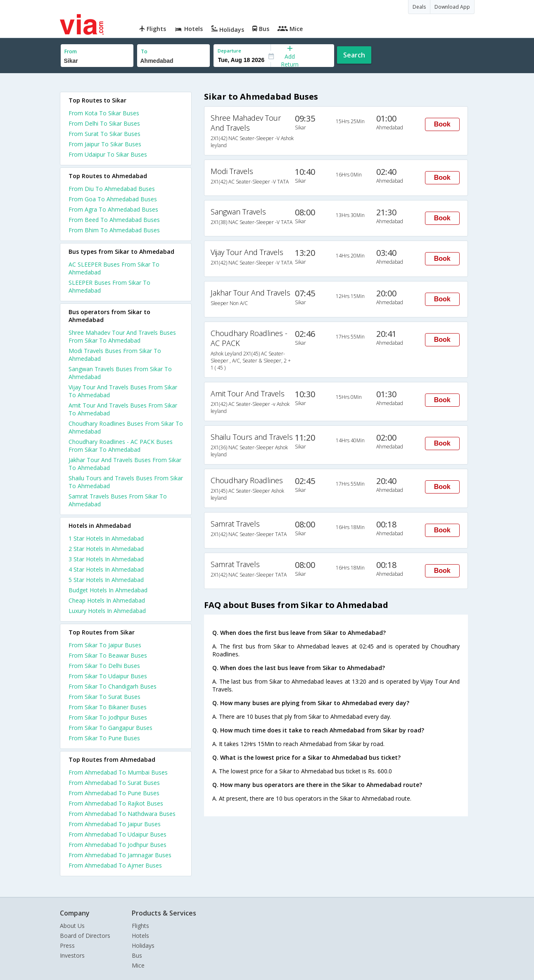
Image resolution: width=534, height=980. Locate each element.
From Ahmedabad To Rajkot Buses (116, 803)
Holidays (143, 945)
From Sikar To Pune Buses (104, 738)
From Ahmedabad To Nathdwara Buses (122, 814)
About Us (72, 926)
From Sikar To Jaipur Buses (105, 645)
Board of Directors (85, 936)
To (144, 51)
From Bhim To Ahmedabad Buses (114, 230)
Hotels (140, 936)
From (71, 51)
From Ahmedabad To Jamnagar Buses (120, 855)
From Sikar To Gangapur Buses (110, 728)
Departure (229, 51)
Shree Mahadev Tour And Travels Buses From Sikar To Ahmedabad (122, 336)
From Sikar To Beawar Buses (108, 655)
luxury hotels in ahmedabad (107, 611)
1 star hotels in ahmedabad (106, 538)
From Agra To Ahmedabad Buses (113, 209)
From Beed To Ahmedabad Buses (114, 220)
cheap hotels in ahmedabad (107, 600)
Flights (140, 926)
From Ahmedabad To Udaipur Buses (117, 834)
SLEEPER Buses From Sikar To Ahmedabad (109, 286)
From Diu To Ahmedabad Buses (112, 189)
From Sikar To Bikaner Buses (108, 707)
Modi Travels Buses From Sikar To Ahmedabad (115, 355)
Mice (138, 965)
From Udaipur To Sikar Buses (108, 154)
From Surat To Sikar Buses (104, 134)
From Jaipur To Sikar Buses (105, 144)
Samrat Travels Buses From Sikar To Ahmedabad (118, 500)
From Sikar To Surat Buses (104, 697)
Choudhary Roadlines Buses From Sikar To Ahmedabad (126, 427)
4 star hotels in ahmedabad (106, 569)
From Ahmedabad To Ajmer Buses (115, 865)
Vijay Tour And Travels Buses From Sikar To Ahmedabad (123, 391)
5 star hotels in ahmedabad (106, 580)
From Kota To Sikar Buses (104, 113)
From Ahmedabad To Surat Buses (114, 783)
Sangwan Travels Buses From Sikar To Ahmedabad (120, 373)
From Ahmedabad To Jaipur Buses (115, 824)
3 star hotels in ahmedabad (106, 559)
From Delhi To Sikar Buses (104, 123)
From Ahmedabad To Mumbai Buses (118, 772)
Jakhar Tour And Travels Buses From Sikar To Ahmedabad (125, 464)
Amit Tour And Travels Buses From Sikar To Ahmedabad (123, 409)
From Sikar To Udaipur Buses (108, 676)
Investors (72, 955)
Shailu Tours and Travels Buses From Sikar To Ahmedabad (126, 482)
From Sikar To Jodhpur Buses (108, 717)
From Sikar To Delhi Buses (104, 666)
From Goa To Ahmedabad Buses (113, 199)
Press (67, 945)
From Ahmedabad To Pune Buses (114, 793)
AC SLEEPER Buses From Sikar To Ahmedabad (114, 268)
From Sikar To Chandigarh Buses (113, 686)
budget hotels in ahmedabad (108, 590)
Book (442, 124)
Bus (137, 955)
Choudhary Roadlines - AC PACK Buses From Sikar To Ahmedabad (121, 446)
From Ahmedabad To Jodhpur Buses (117, 845)
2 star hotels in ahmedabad (106, 549)
